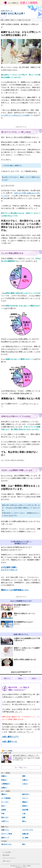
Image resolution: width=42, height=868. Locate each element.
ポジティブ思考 (7, 834)
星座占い (25, 806)
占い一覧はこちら (21, 767)
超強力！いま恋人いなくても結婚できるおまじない (20, 652)
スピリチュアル (28, 830)
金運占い (4, 788)
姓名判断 (25, 810)
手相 (3, 814)
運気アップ (5, 838)
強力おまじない (7, 844)
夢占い (25, 821)
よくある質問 (7, 852)
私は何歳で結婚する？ (21, 607)
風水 (24, 844)
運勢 (24, 776)
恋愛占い (21, 678)
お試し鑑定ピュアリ (10, 737)
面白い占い (5, 817)
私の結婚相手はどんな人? (21, 624)
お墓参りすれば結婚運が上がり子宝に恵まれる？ (20, 641)
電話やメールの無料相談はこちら (15, 590)
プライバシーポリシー (9, 858)
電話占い (4, 794)
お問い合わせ (7, 861)
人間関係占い (6, 784)
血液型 (4, 810)
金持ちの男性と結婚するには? (18, 662)
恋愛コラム (7, 678)
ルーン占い (5, 802)
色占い (4, 806)
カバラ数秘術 (6, 798)
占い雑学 (25, 838)
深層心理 (25, 834)
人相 (24, 814)
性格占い (4, 780)
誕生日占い (26, 794)
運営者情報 (6, 855)
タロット (25, 798)
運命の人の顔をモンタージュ (21, 616)
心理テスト (5, 821)
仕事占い (25, 780)
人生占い (25, 784)
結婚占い (34, 678)
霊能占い (25, 802)
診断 (24, 817)
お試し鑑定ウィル (10, 742)
